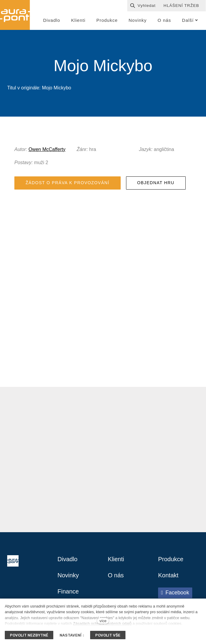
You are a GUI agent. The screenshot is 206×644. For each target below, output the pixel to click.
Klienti (116, 559)
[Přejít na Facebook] (175, 593)
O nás (116, 575)
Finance (68, 591)
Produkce (171, 559)
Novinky (68, 575)
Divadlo (68, 559)
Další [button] (190, 20)
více (103, 621)
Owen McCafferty (47, 149)
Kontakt (168, 575)
